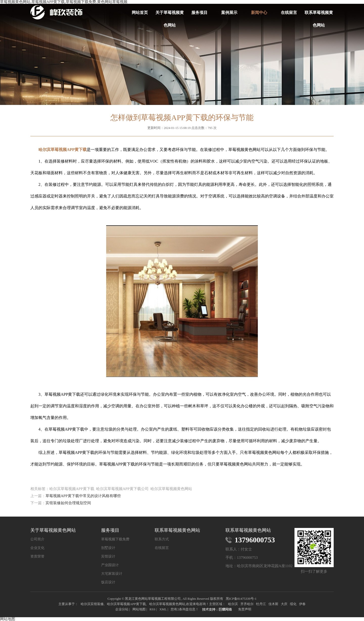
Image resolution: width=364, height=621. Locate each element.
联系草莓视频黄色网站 (319, 15)
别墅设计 (108, 548)
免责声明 (245, 609)
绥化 (293, 604)
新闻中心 (259, 13)
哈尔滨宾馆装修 (92, 604)
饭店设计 (108, 582)
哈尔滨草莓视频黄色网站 (167, 604)
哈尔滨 (233, 604)
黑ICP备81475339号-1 (241, 599)
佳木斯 (273, 604)
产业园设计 (110, 565)
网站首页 (140, 13)
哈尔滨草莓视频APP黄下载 (126, 604)
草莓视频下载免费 (115, 539)
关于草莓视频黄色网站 (170, 15)
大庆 (284, 604)
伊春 (302, 604)
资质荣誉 (37, 557)
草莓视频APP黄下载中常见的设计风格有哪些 (83, 496)
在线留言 (289, 13)
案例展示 (229, 13)
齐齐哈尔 (247, 604)
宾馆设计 (108, 557)
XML (163, 609)
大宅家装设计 (112, 574)
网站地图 (139, 609)
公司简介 (37, 539)
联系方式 (162, 539)
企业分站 (122, 609)
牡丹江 (261, 604)
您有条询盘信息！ (185, 609)
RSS (152, 609)
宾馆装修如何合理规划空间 (68, 503)
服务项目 (199, 13)
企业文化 (37, 548)
